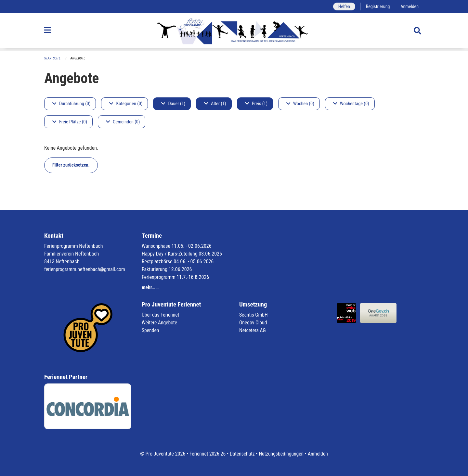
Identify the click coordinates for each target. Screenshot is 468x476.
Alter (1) (215, 104)
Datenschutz (242, 454)
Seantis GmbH (254, 315)
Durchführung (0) (71, 104)
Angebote (78, 58)
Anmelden (409, 6)
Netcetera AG (253, 330)
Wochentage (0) (351, 104)
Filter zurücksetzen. (71, 165)
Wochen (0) (300, 104)
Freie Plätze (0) (70, 122)
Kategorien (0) (126, 104)
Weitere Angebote (160, 323)
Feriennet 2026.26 (206, 454)
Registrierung (377, 6)
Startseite (53, 58)
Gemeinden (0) (123, 122)
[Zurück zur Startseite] (234, 32)
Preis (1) (256, 104)
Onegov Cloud (253, 323)
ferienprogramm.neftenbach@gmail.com (86, 269)
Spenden (151, 330)
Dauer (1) (173, 104)
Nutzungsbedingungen (282, 454)
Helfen (343, 6)
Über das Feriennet (161, 315)
